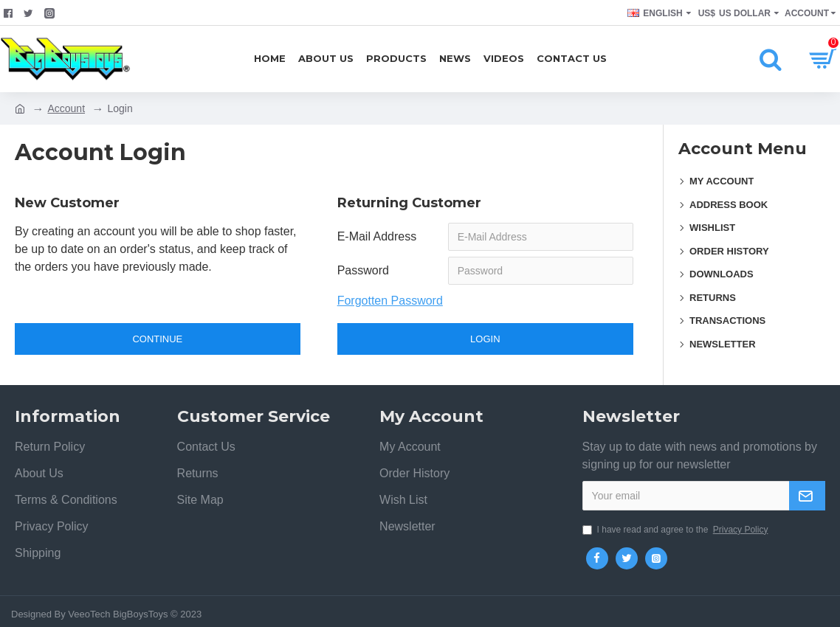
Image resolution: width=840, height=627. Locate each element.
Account (66, 108)
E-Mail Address (377, 236)
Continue (157, 339)
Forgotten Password (390, 301)
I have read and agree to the (677, 530)
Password (363, 270)
